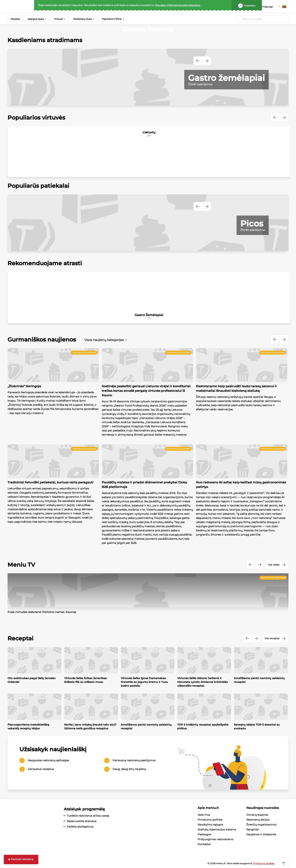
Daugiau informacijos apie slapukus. (178, 5)
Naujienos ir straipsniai (261, 834)
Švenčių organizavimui (261, 825)
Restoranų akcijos (258, 820)
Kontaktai (204, 844)
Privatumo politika (210, 820)
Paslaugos (204, 834)
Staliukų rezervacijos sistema (217, 829)
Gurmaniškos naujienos (42, 340)
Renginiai (253, 829)
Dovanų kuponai (257, 815)
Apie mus (204, 815)
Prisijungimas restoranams (215, 839)
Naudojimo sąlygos (210, 825)
